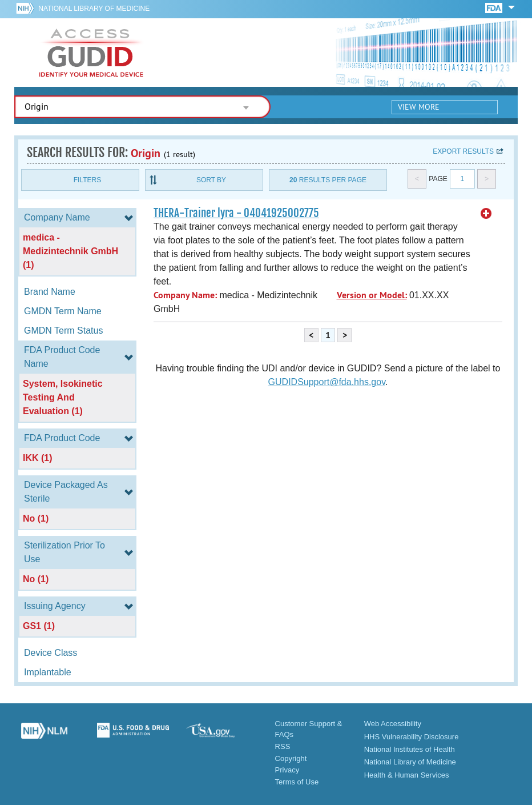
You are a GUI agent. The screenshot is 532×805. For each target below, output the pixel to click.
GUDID (91, 53)
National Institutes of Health (410, 749)
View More (419, 107)
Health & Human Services (407, 775)
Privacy (287, 770)
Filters (87, 180)
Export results (463, 151)
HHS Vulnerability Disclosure (412, 737)
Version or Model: (372, 295)
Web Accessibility (393, 724)
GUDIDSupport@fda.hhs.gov (327, 382)
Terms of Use (297, 782)
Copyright (291, 758)
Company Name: (185, 295)
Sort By (211, 180)
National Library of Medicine (94, 9)
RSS (283, 746)
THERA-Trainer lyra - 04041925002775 (236, 213)
